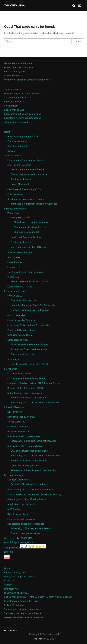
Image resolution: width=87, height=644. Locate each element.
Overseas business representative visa (24, 617)
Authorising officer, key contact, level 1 (31, 528)
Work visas (13, 213)
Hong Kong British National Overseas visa (29, 325)
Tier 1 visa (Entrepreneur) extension (26, 272)
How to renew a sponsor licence (27, 169)
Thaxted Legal (15, 6)
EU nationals (11, 369)
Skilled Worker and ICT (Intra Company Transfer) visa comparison (38, 597)
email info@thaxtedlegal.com (19, 542)
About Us (9, 581)
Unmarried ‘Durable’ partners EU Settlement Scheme (34, 383)
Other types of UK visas (20, 287)
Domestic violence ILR (19, 427)
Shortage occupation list (26, 232)
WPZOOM (52, 639)
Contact (11, 151)
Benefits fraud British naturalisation (29, 398)
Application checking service (22, 504)
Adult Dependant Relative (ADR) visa (29, 344)
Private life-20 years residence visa (29, 349)
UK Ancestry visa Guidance (18, 63)
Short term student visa (23, 354)
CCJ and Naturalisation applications (29, 451)
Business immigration (15, 209)
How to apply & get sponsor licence (23, 93)
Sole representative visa (20, 252)
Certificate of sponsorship (18, 97)
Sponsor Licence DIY (15, 102)
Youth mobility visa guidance (22, 330)
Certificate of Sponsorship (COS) (24, 189)
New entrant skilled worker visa (30, 227)
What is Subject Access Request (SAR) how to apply (34, 494)
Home (7, 132)
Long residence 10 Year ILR (21, 417)
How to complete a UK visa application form (30, 490)
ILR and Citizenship (14, 407)
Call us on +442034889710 (18, 538)
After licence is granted (16, 122)
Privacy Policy (10, 630)
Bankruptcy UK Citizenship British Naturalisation (35, 402)
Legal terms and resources (21, 519)
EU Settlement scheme (19, 373)
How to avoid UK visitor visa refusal (29, 281)
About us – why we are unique (23, 136)
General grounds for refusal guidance (27, 499)
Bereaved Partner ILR (18, 431)
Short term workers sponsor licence (23, 118)
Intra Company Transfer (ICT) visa (28, 247)
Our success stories (17, 141)
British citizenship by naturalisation (25, 446)
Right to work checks (22, 179)
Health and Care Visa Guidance (27, 237)
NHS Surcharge (15, 509)
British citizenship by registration (24, 436)
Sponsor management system (26, 533)
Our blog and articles (18, 146)
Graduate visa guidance (20, 335)
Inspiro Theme (37, 639)
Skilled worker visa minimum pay (31, 222)
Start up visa (14, 257)
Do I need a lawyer (14, 475)
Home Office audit (20, 184)
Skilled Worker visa (14, 110)
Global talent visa (16, 315)
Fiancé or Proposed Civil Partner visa (30, 310)
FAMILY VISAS (15, 296)
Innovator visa (15, 262)
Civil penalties (11, 106)
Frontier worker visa (21, 242)
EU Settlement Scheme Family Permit (26, 378)
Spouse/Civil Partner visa (24, 300)
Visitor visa (13, 277)
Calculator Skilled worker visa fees (29, 484)
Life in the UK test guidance (25, 465)
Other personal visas (18, 340)
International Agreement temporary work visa (34, 204)
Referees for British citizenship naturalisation (34, 441)
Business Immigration (15, 572)
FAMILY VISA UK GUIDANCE (19, 67)
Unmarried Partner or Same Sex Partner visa (27, 80)
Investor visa (14, 267)
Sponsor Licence (13, 89)
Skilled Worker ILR (14, 76)
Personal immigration (15, 71)
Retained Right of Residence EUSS (25, 388)
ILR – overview (15, 412)
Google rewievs (25, 548)
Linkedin (8, 552)
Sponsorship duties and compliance (23, 114)
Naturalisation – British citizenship (25, 393)
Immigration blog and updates (20, 576)
